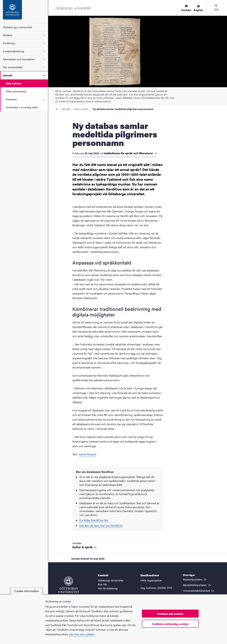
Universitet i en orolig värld (22, 107)
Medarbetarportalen (197, 585)
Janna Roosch (88, 454)
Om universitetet (13, 67)
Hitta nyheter (14, 83)
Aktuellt (8, 75)
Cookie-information (27, 591)
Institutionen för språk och (130, 153)
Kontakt (186, 8)
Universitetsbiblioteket (199, 590)
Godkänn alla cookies (170, 614)
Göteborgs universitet (17, 27)
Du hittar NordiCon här (94, 520)
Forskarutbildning (13, 51)
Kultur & (84, 547)
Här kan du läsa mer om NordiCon (101, 525)
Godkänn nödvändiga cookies (170, 624)
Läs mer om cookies (82, 634)
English (198, 8)
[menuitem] (186, 8)
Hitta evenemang (16, 91)
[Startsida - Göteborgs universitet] (24, 12)
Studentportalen (195, 579)
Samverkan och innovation (19, 59)
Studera (7, 35)
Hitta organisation (151, 580)
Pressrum (11, 99)
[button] (216, 8)
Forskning (9, 43)
